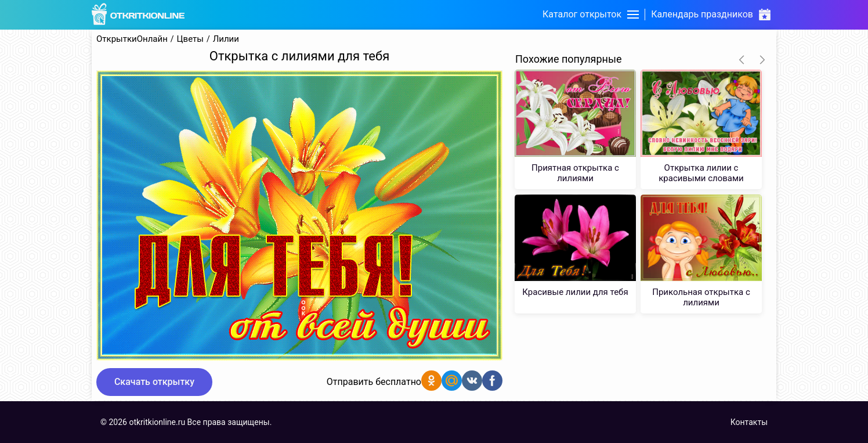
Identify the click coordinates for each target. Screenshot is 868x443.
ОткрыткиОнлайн (132, 39)
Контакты (749, 422)
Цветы (190, 39)
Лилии (226, 39)
